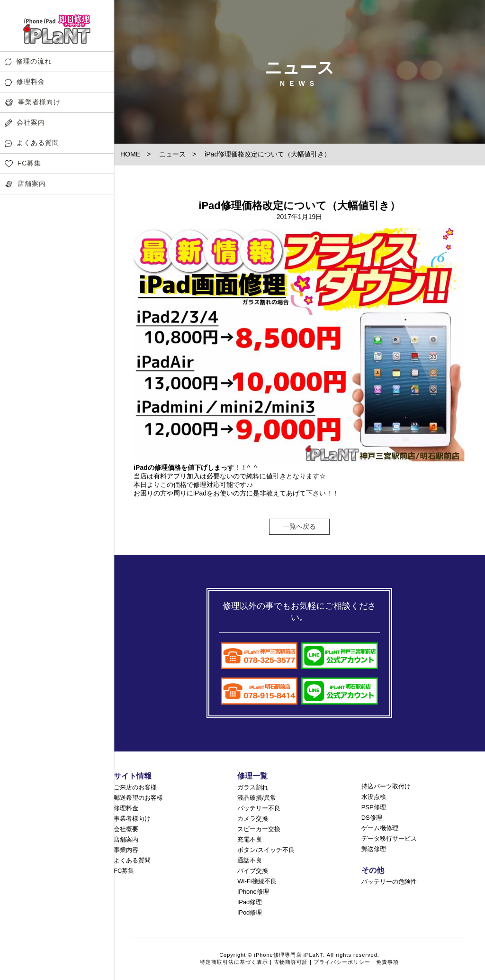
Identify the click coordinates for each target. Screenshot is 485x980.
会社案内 (25, 123)
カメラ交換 (253, 819)
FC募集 (23, 163)
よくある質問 (32, 143)
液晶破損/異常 (257, 798)
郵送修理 (374, 849)
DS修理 (372, 818)
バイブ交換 (253, 871)
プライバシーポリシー (342, 962)
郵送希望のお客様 (138, 798)
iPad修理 (250, 902)
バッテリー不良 (259, 808)
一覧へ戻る (299, 526)
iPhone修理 (253, 892)
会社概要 (126, 829)
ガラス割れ (253, 787)
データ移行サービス (389, 838)
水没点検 (374, 797)
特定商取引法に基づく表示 (234, 962)
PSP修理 (374, 807)
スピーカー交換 (259, 829)
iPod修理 (250, 912)
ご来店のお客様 (135, 787)
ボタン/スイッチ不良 (266, 850)
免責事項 (387, 962)
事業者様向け (33, 102)
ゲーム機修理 (380, 828)
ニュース (172, 154)
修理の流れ (28, 61)
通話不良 (250, 860)
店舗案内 (25, 184)
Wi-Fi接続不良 (257, 881)
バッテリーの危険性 (389, 882)
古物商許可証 (291, 962)
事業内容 (126, 850)
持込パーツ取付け (386, 786)
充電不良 (250, 839)
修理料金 (25, 82)
